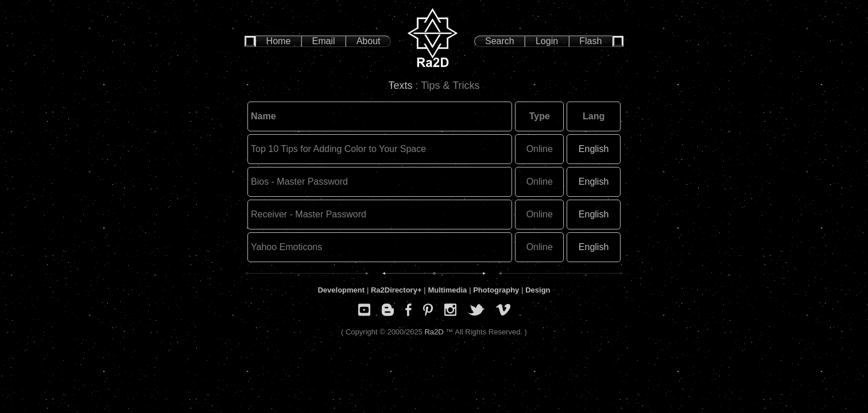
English (594, 149)
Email (323, 41)
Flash (590, 41)
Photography (496, 290)
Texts (402, 85)
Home (279, 41)
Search (500, 41)
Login (547, 41)
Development (341, 290)
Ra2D (434, 332)
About (369, 41)
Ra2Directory (394, 290)
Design (538, 290)
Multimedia (447, 290)
